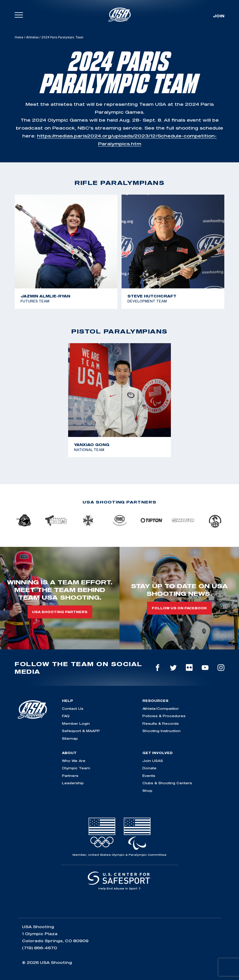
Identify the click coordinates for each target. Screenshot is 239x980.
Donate (149, 768)
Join (219, 16)
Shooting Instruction (161, 731)
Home (19, 37)
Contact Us (73, 708)
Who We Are (74, 761)
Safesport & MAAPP (81, 731)
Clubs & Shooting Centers (167, 783)
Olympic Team (76, 768)
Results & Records (161, 723)
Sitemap (70, 738)
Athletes (32, 37)
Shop (147, 791)
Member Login (76, 723)
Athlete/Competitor (161, 708)
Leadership (73, 783)
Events (149, 776)
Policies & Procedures (164, 716)
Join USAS (153, 761)
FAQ (66, 716)
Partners (70, 776)
